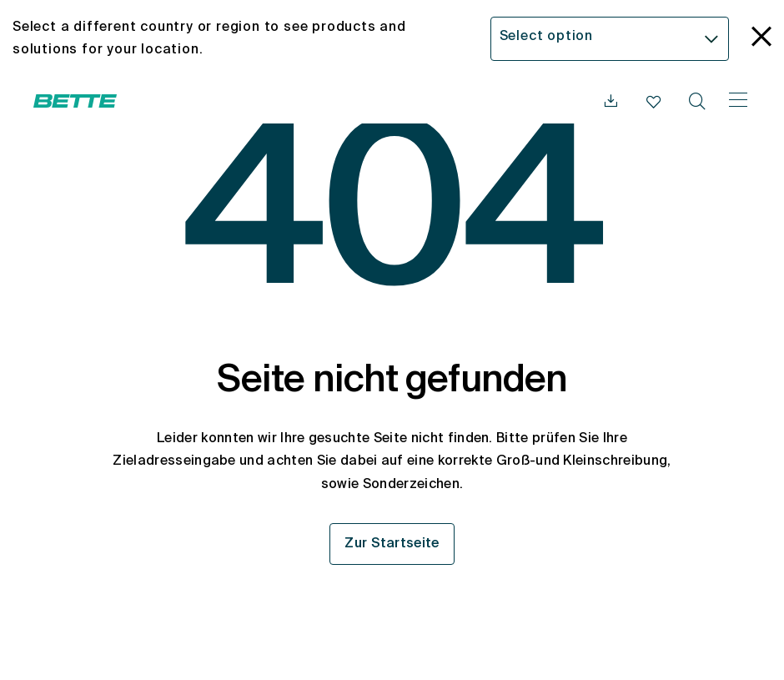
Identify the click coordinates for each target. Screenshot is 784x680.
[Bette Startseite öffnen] (75, 101)
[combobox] (610, 39)
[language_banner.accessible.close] (761, 39)
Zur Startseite (392, 544)
